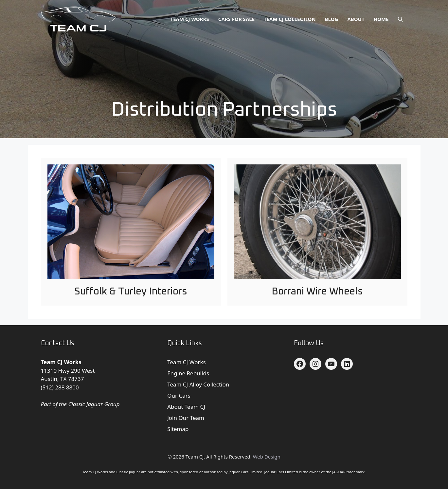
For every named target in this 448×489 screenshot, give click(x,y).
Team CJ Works (190, 19)
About (356, 19)
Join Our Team (186, 418)
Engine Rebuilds (188, 373)
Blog (332, 19)
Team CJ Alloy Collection (198, 384)
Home (381, 19)
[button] (400, 19)
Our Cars (179, 395)
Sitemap (178, 429)
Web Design (267, 457)
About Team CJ (186, 407)
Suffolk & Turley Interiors (131, 292)
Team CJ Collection (290, 19)
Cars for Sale (236, 19)
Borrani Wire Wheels (317, 292)
